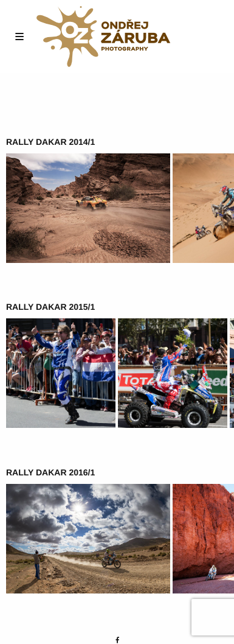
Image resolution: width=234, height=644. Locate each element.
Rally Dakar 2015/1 (50, 307)
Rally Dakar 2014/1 (50, 142)
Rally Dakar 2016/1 (50, 472)
